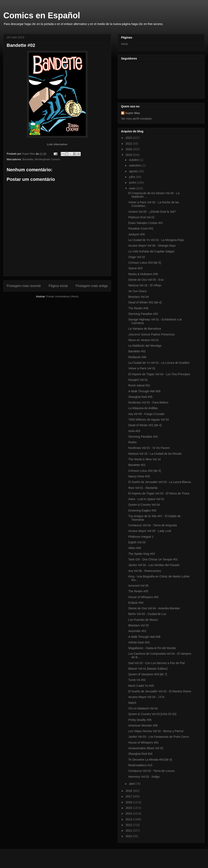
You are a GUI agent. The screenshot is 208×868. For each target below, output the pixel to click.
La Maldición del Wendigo (145, 346)
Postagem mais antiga (92, 286)
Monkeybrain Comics (47, 159)
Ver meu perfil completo (136, 119)
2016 (129, 802)
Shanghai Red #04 (140, 754)
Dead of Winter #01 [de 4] (145, 425)
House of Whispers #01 (144, 743)
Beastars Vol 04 (139, 297)
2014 (129, 813)
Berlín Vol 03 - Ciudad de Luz (147, 614)
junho (133, 183)
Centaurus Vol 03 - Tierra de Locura (151, 771)
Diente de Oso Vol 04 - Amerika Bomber (154, 608)
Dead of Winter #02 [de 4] (145, 302)
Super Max (133, 113)
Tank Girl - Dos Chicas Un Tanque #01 (153, 559)
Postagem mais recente (24, 286)
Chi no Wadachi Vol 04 (143, 708)
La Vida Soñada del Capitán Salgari (151, 251)
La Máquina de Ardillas (143, 408)
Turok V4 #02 (137, 680)
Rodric (132, 442)
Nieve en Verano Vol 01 (144, 340)
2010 (129, 836)
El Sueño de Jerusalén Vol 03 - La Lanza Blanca (160, 482)
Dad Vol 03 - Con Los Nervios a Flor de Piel (157, 663)
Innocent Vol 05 (138, 586)
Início (124, 44)
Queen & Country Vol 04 (144, 505)
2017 (129, 796)
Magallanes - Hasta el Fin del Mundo (152, 648)
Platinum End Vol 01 (141, 217)
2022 (129, 144)
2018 (129, 791)
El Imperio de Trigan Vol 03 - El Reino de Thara (159, 493)
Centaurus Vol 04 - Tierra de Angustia (153, 525)
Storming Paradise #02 (143, 314)
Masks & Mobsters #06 (143, 274)
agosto (134, 171)
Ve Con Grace (137, 291)
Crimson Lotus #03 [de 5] (145, 263)
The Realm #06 (138, 308)
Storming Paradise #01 (143, 437)
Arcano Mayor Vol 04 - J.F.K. (147, 697)
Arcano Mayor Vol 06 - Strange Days (152, 246)
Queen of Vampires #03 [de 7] (148, 674)
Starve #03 (135, 268)
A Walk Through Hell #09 (144, 391)
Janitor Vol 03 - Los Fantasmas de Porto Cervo (159, 737)
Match (132, 703)
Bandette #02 (137, 351)
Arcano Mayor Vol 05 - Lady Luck (150, 531)
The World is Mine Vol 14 (144, 459)
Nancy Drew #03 (139, 476)
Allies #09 (135, 548)
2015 (129, 808)
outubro (134, 160)
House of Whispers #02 (144, 597)
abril (132, 784)
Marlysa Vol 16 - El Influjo (145, 285)
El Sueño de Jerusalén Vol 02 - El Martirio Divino (160, 691)
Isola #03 (134, 431)
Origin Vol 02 (137, 257)
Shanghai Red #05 (140, 397)
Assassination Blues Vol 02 (146, 748)
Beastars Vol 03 (139, 625)
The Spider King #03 (142, 554)
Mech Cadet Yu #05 (141, 686)
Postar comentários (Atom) (63, 296)
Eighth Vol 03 (137, 542)
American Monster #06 (143, 725)
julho (132, 177)
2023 (129, 138)
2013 (129, 819)
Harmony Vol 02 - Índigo (144, 777)
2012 (129, 825)
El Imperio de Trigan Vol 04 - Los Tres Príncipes (159, 374)
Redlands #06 (137, 357)
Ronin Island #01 (139, 385)
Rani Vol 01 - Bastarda (143, 488)
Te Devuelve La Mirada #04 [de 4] (150, 760)
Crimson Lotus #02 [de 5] (145, 471)
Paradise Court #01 (141, 228)
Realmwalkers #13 (140, 765)
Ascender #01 (137, 631)
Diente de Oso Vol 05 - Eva (146, 280)
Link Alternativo (57, 144)
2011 (129, 831)
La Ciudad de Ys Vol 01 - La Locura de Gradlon (159, 363)
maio (132, 188)
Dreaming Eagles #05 (142, 510)
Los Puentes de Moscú (143, 620)
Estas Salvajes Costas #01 (146, 223)
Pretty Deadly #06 (140, 720)
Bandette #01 (137, 465)
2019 (129, 155)
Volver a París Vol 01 (142, 368)
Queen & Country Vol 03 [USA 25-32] (152, 714)
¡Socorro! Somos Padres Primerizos (152, 334)
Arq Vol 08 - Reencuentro (145, 571)
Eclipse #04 (136, 603)
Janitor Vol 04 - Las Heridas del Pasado (154, 565)
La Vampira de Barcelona (145, 329)
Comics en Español (42, 15)
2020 (129, 149)
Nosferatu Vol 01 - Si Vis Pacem (149, 448)
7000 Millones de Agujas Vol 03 (149, 420)
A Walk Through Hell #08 (144, 637)
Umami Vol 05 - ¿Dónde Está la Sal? (152, 212)
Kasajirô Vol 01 (138, 380)
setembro (135, 165)
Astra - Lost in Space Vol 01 (146, 499)
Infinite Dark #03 (139, 642)
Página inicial (58, 286)
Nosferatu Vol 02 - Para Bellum (148, 402)
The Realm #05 (138, 591)
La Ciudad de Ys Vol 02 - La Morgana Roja (156, 240)
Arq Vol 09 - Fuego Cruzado (146, 414)
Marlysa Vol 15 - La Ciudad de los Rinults (155, 454)
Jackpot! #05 (137, 234)
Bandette (28, 159)
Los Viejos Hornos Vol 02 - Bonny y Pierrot (156, 731)
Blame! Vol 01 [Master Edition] (148, 669)
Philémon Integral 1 (141, 537)
